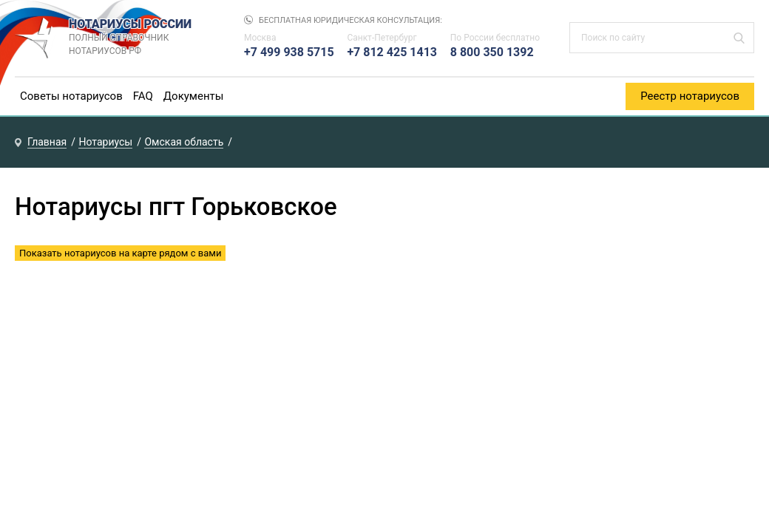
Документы (194, 96)
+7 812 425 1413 (392, 52)
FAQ (143, 96)
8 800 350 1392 (492, 52)
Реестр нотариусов (690, 96)
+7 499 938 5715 (289, 52)
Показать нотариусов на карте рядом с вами (120, 253)
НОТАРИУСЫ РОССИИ (142, 38)
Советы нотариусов (71, 96)
